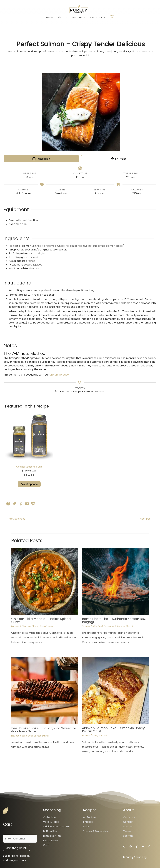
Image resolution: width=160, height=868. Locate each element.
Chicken (26, 626)
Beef (100, 626)
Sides (86, 827)
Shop (61, 17)
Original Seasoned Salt (57, 827)
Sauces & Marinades (95, 831)
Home (49, 17)
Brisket (38, 736)
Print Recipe (41, 159)
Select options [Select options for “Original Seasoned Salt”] (29, 484)
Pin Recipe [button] (119, 159)
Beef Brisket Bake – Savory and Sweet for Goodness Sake (44, 730)
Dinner (35, 626)
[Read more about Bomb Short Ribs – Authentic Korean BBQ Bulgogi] (115, 581)
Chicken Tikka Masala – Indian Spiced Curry (41, 620)
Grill (114, 626)
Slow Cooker (46, 626)
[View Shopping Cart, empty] (112, 18)
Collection (49, 817)
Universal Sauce (59, 375)
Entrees (15, 626)
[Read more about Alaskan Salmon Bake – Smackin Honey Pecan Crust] (115, 690)
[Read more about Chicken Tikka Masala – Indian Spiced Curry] (45, 581)
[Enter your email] (20, 839)
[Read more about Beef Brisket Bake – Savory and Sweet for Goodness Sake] (45, 690)
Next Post (147, 519)
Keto (95, 736)
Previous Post (15, 519)
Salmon (103, 736)
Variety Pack (51, 822)
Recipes (77, 17)
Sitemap (128, 836)
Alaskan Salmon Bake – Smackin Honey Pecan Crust (113, 730)
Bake (24, 736)
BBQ (95, 626)
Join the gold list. (17, 848)
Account (128, 827)
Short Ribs (131, 626)
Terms (127, 831)
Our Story (96, 17)
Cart (46, 845)
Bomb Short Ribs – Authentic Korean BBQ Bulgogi (114, 620)
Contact (128, 822)
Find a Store (50, 840)
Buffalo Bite (50, 831)
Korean (121, 626)
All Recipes (90, 817)
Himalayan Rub (52, 836)
